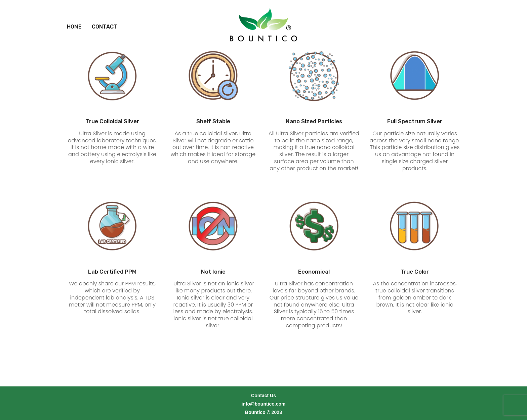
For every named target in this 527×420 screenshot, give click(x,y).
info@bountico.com (263, 395)
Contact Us (263, 387)
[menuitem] (74, 18)
